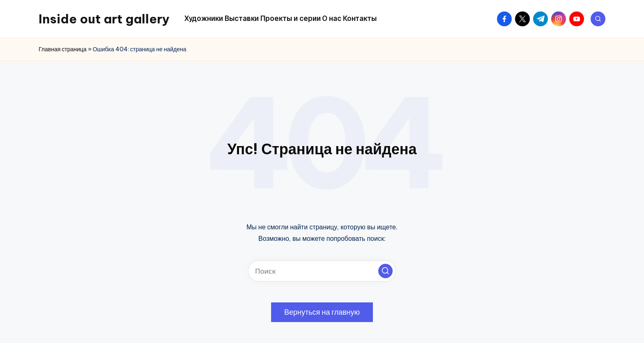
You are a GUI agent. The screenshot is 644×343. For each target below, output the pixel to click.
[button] (385, 271)
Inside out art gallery (104, 19)
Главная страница (63, 49)
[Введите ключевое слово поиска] (322, 271)
